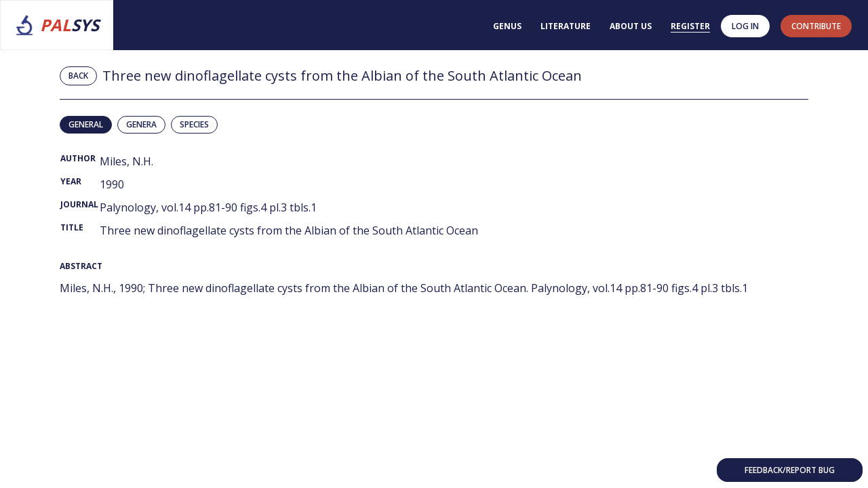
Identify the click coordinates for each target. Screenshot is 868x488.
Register (690, 26)
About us (631, 26)
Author (78, 158)
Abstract (81, 266)
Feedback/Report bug (790, 470)
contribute (816, 26)
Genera (141, 124)
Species (194, 124)
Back (78, 76)
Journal (79, 204)
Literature (566, 26)
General (86, 124)
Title (72, 227)
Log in (745, 26)
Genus (507, 26)
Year (71, 181)
